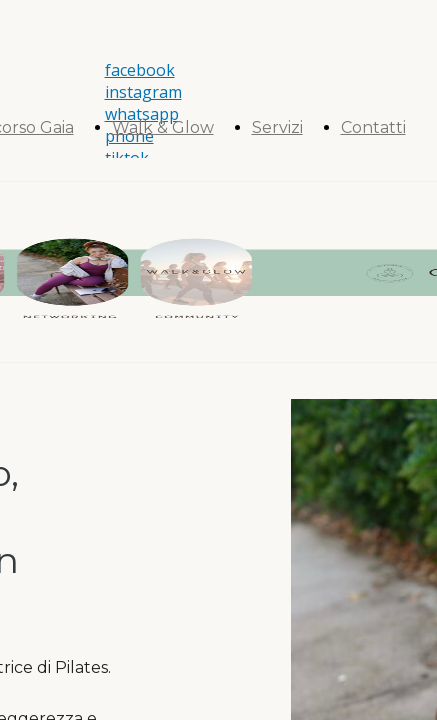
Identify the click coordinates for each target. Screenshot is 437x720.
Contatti (373, 127)
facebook (140, 70)
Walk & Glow (163, 127)
